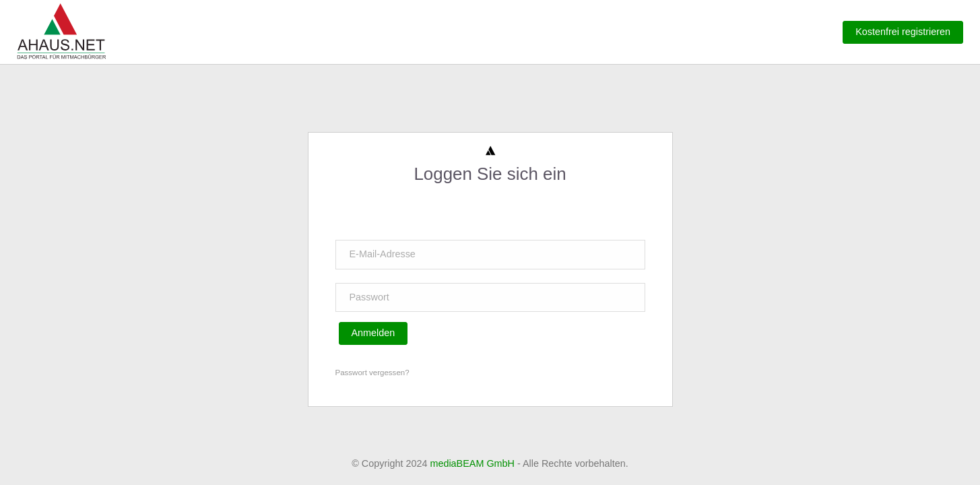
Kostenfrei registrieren (903, 32)
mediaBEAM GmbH (472, 463)
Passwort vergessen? (372, 373)
